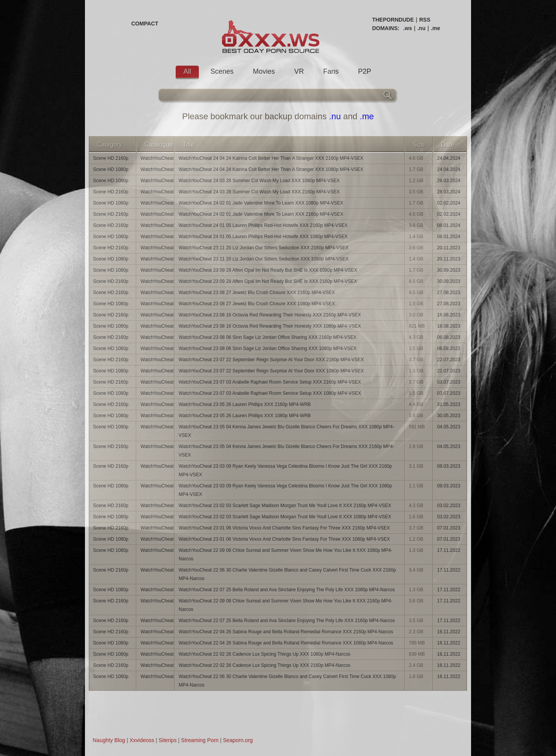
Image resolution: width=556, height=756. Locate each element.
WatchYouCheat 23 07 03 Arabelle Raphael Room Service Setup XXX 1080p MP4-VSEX (270, 393)
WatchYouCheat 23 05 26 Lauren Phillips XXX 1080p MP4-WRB (245, 416)
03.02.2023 (449, 506)
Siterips (168, 740)
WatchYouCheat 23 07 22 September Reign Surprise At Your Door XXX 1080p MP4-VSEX (271, 371)
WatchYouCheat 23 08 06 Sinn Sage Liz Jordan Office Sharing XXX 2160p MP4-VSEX (268, 337)
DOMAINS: (386, 28)
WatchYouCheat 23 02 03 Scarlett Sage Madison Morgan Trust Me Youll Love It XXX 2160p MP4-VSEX (285, 506)
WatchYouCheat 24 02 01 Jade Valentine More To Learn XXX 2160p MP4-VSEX (261, 214)
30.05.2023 (449, 416)
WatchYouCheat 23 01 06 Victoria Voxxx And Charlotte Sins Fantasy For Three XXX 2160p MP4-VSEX (284, 528)
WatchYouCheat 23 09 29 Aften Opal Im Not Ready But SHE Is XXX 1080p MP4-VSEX (268, 270)
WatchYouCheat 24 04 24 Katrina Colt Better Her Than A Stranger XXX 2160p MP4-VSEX (271, 158)
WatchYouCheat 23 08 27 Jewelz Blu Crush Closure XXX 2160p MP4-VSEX (257, 293)
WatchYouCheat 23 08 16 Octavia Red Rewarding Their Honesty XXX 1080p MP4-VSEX (270, 326)
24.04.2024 (449, 158)
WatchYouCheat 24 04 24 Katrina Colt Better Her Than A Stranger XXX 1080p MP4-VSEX (271, 169)
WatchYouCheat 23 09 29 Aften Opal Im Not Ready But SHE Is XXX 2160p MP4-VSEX (268, 281)
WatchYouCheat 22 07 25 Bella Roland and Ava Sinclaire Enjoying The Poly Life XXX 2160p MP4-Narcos (287, 621)
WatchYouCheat (157, 158)
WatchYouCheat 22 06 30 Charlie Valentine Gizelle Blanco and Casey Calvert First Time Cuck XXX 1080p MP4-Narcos (287, 681)
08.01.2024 (449, 225)
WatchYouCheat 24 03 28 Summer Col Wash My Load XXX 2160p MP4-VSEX (259, 192)
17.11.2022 (449, 550)
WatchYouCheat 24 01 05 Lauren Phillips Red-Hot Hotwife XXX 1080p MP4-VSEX (263, 237)
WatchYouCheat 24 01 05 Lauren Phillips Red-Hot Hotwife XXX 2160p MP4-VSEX (263, 225)
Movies (264, 71)
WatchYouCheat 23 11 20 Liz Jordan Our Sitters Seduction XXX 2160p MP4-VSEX (264, 248)
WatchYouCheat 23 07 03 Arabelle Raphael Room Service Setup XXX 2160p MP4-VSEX (270, 382)
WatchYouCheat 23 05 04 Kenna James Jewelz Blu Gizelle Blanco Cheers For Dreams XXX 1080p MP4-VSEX (286, 431)
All (187, 71)
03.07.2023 (449, 382)
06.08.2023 (449, 337)
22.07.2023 (449, 360)
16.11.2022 (449, 632)
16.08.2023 (449, 315)
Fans (331, 71)
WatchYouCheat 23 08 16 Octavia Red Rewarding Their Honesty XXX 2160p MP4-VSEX (270, 315)
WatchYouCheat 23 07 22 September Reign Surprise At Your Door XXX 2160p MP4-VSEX (271, 360)
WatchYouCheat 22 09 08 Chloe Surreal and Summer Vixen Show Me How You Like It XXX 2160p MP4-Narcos (286, 605)
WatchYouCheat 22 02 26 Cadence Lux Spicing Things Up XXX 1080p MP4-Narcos (265, 654)
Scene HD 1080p (111, 169)
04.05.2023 (449, 427)
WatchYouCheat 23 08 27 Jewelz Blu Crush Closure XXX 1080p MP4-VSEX (257, 304)
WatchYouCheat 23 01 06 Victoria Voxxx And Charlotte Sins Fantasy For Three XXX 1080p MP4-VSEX (284, 539)
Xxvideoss (142, 740)
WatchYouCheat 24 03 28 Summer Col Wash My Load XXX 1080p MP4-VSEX (259, 181)
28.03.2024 (449, 181)
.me (436, 28)
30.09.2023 (449, 270)
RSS (425, 20)
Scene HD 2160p (111, 158)
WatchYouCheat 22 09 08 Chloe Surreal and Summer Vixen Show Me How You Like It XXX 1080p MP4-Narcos (286, 555)
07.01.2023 (449, 528)
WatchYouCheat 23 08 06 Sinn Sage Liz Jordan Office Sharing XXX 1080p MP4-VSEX (268, 348)
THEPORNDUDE (393, 20)
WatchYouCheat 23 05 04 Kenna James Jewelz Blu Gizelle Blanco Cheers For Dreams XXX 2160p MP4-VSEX (286, 451)
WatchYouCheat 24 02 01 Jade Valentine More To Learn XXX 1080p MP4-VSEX (261, 203)
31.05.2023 (449, 404)
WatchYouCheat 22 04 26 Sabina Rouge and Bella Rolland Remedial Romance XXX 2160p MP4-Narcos (286, 632)
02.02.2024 (449, 203)
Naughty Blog (109, 740)
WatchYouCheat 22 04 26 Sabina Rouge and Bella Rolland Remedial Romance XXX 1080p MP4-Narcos (286, 643)
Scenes (222, 71)
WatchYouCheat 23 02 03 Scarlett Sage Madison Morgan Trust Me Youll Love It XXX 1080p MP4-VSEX (285, 517)
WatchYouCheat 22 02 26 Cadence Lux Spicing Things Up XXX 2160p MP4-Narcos (265, 665)
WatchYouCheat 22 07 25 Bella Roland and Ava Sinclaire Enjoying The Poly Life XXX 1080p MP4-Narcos (287, 590)
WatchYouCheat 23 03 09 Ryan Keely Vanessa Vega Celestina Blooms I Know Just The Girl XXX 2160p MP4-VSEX (285, 470)
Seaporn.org (238, 740)
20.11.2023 (449, 248)
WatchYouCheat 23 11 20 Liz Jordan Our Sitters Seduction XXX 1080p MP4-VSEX (264, 259)
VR (299, 71)
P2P (364, 71)
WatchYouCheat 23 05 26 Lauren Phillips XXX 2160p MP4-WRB (245, 404)
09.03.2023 (449, 466)
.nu (421, 28)
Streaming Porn (200, 740)
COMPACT (145, 24)
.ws (408, 28)
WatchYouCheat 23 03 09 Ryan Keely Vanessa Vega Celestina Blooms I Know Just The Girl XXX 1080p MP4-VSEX (285, 490)
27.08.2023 (449, 293)
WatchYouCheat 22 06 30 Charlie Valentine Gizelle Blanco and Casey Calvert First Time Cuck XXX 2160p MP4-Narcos (287, 574)
